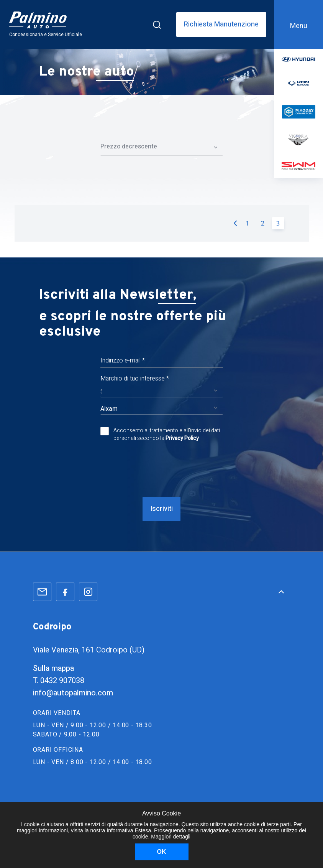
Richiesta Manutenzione (221, 25)
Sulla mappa (53, 668)
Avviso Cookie (161, 813)
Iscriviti (161, 509)
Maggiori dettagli (171, 837)
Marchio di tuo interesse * (135, 379)
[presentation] (162, 469)
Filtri (161, 119)
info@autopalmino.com (73, 693)
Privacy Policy (182, 438)
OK (162, 852)
